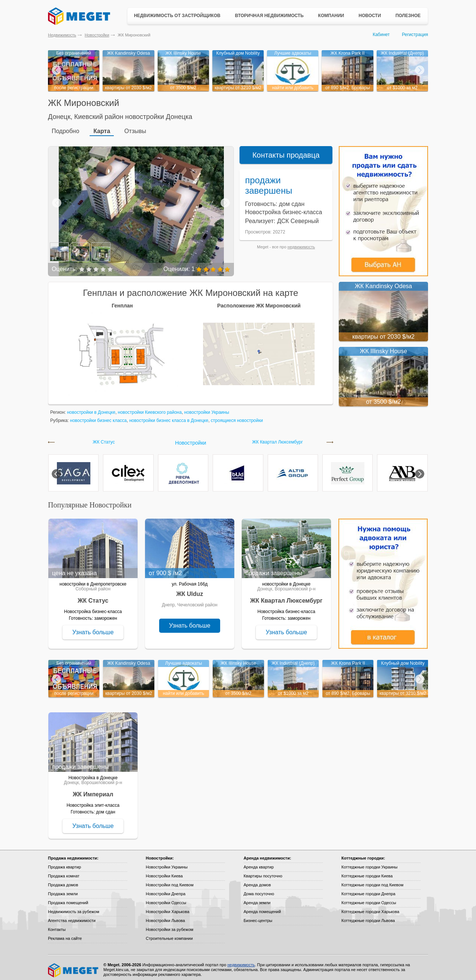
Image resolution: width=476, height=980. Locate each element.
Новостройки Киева (164, 871)
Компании (331, 16)
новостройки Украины (207, 408)
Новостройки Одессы (166, 898)
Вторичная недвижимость (269, 16)
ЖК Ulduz (190, 589)
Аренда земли (257, 898)
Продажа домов (63, 880)
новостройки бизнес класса (98, 416)
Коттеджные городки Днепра (368, 889)
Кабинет (381, 35)
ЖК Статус (104, 438)
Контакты (57, 925)
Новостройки (97, 35)
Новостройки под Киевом (170, 880)
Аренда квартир (259, 863)
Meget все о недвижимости (74, 966)
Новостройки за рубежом (170, 925)
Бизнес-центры (258, 916)
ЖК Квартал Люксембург (278, 438)
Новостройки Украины (167, 863)
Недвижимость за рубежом (74, 907)
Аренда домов (257, 880)
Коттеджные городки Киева (367, 871)
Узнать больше (93, 628)
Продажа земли (63, 889)
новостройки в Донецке (91, 408)
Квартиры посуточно (263, 871)
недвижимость (301, 242)
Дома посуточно (259, 889)
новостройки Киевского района (150, 408)
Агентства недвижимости (72, 916)
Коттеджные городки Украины (369, 863)
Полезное (408, 16)
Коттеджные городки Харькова (370, 907)
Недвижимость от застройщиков (177, 16)
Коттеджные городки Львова (368, 916)
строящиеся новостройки (237, 416)
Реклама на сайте (65, 934)
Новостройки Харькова (168, 907)
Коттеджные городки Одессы (369, 898)
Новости (370, 16)
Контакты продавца (286, 151)
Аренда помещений (262, 907)
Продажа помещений (68, 898)
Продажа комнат (64, 871)
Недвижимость (62, 35)
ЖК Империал (93, 790)
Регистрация (415, 35)
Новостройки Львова (165, 916)
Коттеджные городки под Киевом (372, 880)
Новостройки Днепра (166, 889)
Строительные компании (169, 934)
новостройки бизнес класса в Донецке (169, 416)
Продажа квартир (65, 863)
